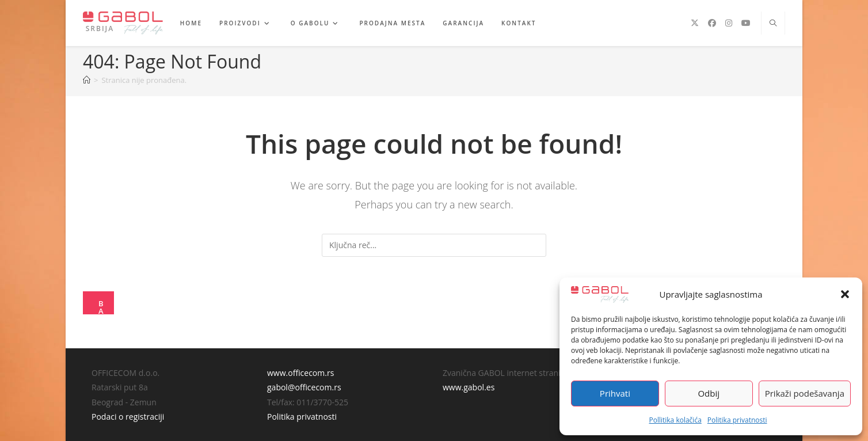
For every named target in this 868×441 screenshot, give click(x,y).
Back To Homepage (102, 306)
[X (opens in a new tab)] (695, 23)
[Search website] (773, 24)
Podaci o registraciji (128, 417)
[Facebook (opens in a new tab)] (712, 23)
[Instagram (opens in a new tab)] (729, 23)
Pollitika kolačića (675, 420)
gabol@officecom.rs (304, 387)
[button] (845, 294)
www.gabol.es (469, 387)
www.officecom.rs (300, 373)
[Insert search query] (434, 245)
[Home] (87, 80)
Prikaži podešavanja (805, 393)
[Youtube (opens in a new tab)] (746, 23)
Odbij (709, 393)
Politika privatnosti (737, 420)
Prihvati (615, 393)
